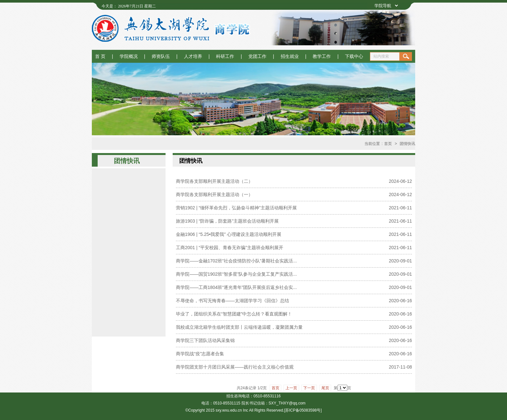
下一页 (309, 388)
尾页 (325, 388)
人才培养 (193, 56)
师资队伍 (161, 56)
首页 (388, 144)
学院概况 (129, 56)
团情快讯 (407, 144)
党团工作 (257, 56)
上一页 (291, 388)
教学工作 (322, 56)
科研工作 (225, 56)
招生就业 (290, 56)
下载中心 (354, 56)
